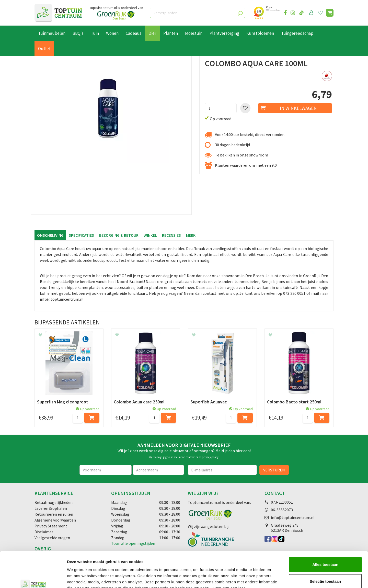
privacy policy (210, 457)
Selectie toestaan (325, 551)
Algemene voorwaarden (55, 520)
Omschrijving (50, 235)
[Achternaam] (158, 470)
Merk (191, 235)
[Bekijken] (330, 13)
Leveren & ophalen (51, 508)
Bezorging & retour (119, 235)
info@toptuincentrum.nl (293, 517)
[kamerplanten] (198, 13)
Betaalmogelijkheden (54, 502)
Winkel (150, 235)
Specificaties (81, 235)
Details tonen (276, 578)
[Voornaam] (106, 470)
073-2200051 (282, 502)
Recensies (171, 235)
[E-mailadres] (222, 470)
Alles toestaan (325, 534)
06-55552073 (282, 510)
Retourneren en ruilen (54, 514)
